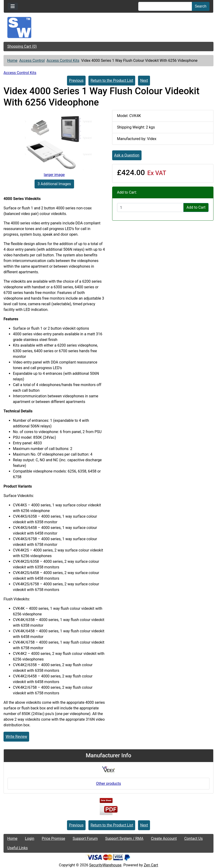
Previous (76, 80)
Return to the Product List (112, 80)
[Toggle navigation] (13, 6)
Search (201, 6)
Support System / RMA (124, 839)
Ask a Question (127, 155)
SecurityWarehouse (105, 865)
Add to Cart (196, 207)
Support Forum (85, 839)
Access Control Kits (63, 61)
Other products (108, 784)
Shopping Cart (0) (22, 46)
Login (30, 839)
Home (12, 61)
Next (144, 80)
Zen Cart (151, 865)
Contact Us (194, 839)
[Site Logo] (108, 27)
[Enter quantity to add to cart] (150, 207)
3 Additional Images (54, 184)
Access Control (32, 61)
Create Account (164, 839)
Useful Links (18, 848)
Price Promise (53, 839)
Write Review (16, 737)
